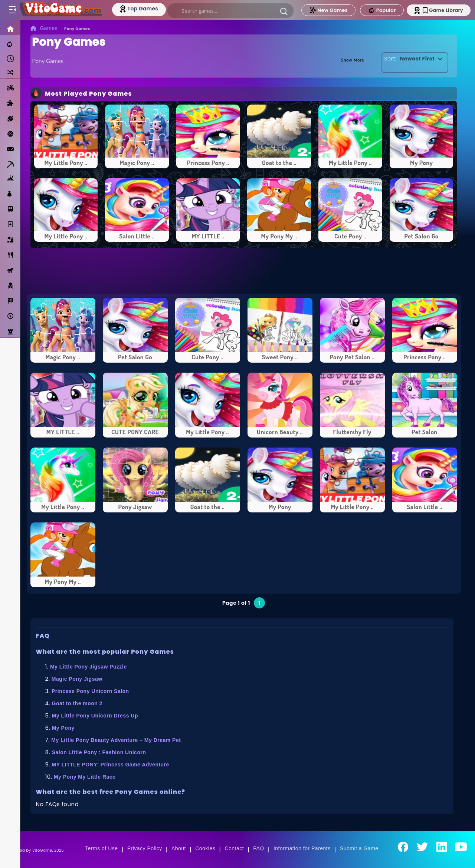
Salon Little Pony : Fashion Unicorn (99, 752)
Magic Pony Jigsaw (77, 679)
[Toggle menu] (12, 10)
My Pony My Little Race (85, 777)
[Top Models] (140, 9)
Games (49, 28)
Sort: (387, 59)
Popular (381, 10)
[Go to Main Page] (61, 10)
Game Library (443, 10)
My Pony (63, 728)
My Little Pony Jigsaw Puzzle (89, 667)
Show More (348, 60)
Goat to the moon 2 (77, 703)
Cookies (205, 848)
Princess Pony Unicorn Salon (90, 691)
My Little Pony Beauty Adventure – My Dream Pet (116, 740)
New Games (328, 10)
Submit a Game (359, 848)
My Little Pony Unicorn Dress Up (95, 716)
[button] (284, 11)
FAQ (259, 848)
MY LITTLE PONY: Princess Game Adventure (111, 765)
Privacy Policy (145, 848)
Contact (234, 848)
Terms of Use (101, 848)
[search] (231, 11)
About (179, 848)
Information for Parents (302, 848)
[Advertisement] (244, 271)
